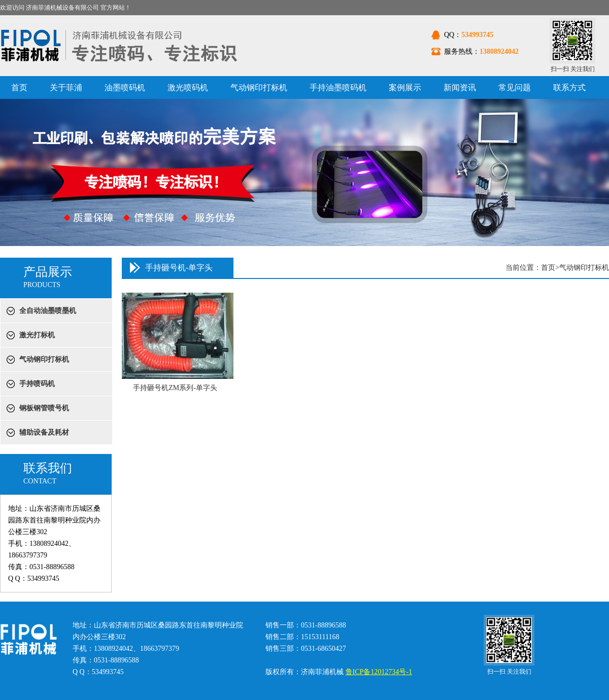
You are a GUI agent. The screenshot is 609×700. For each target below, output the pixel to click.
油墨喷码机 (125, 87)
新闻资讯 (460, 87)
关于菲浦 (66, 87)
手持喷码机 (37, 384)
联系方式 (569, 87)
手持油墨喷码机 (338, 87)
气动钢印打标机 (259, 87)
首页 (19, 87)
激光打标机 (37, 335)
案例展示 (405, 87)
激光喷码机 (188, 87)
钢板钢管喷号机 (44, 408)
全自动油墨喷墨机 (48, 311)
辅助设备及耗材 (44, 432)
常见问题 (515, 87)
